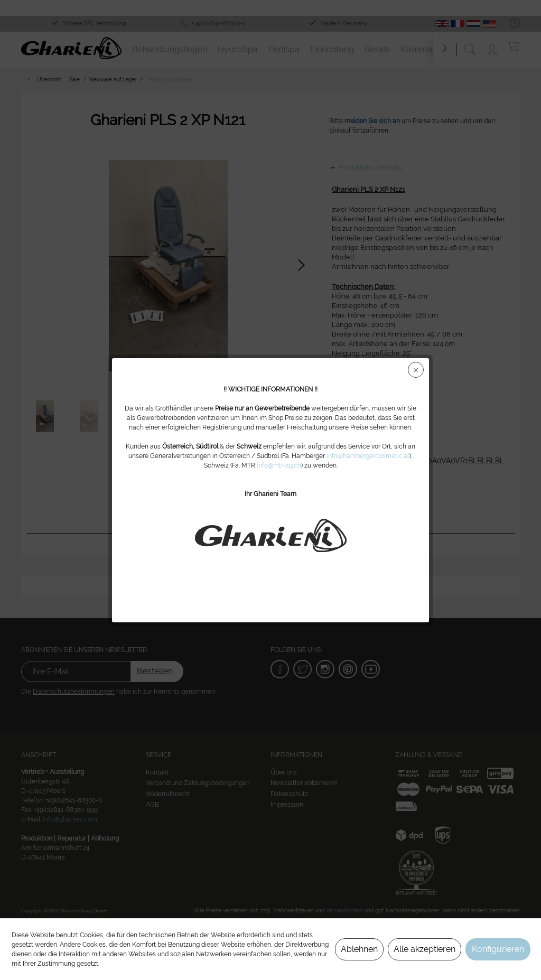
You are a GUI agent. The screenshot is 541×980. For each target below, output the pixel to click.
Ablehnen (359, 949)
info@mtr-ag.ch (279, 465)
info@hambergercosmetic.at (368, 456)
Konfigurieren (498, 949)
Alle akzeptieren (425, 949)
